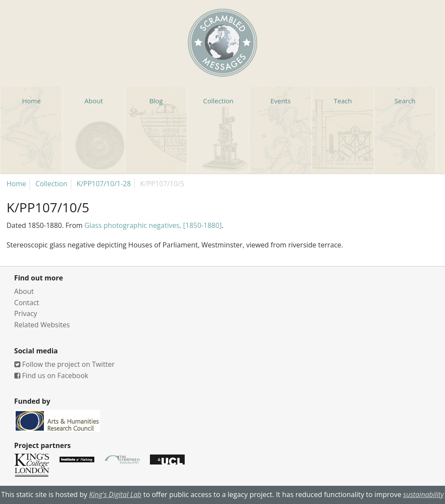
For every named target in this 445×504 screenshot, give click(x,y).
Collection (51, 184)
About (24, 291)
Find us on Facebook (51, 376)
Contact (27, 303)
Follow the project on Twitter (65, 364)
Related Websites (42, 325)
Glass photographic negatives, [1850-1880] (153, 225)
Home (16, 184)
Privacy (26, 313)
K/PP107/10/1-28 (104, 184)
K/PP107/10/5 (162, 184)
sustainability (424, 494)
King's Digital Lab (115, 494)
